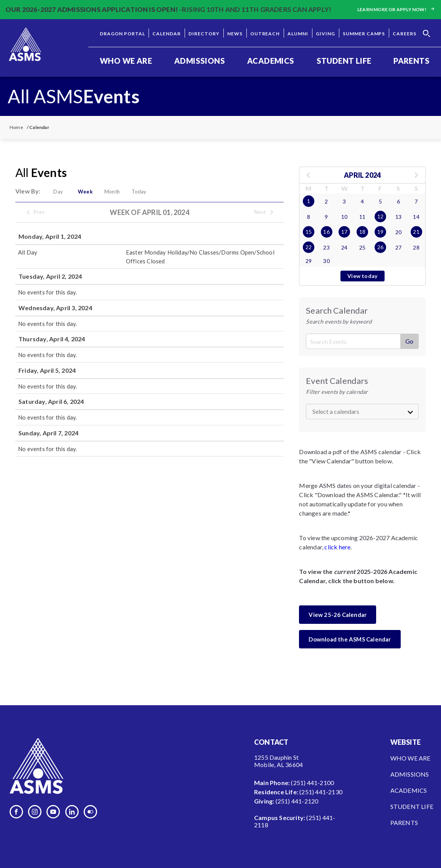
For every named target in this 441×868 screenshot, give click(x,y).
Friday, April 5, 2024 (47, 370)
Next (264, 212)
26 (380, 247)
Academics (271, 61)
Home (16, 127)
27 (398, 247)
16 (326, 232)
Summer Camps (364, 34)
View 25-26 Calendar (338, 615)
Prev (35, 212)
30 (326, 261)
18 (362, 232)
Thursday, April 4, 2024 (52, 339)
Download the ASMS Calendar (350, 639)
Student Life (344, 61)
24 (344, 247)
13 (398, 217)
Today (147, 192)
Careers (405, 34)
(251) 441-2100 (312, 783)
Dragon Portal (122, 34)
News (235, 34)
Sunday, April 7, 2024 (48, 433)
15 (309, 232)
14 (416, 217)
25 (362, 247)
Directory (204, 34)
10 (344, 217)
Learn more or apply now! (396, 9)
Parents (411, 61)
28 (416, 247)
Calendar (167, 34)
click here (337, 547)
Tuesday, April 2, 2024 (50, 276)
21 (416, 232)
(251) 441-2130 (321, 792)
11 (362, 217)
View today (362, 276)
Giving (325, 34)
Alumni (298, 34)
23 (326, 247)
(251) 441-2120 (297, 801)
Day (59, 192)
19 (380, 232)
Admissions (200, 61)
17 (344, 232)
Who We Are (126, 61)
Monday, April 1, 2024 (50, 236)
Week (89, 192)
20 (398, 232)
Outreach (265, 34)
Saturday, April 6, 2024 (51, 401)
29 (309, 261)
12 (380, 216)
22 (309, 247)
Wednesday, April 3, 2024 (55, 308)
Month (118, 192)
